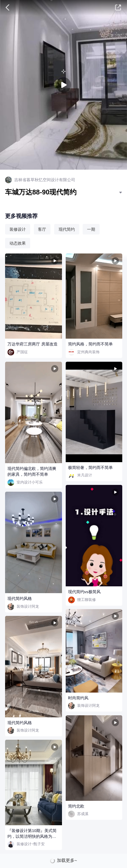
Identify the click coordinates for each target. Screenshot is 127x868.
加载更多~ (67, 861)
